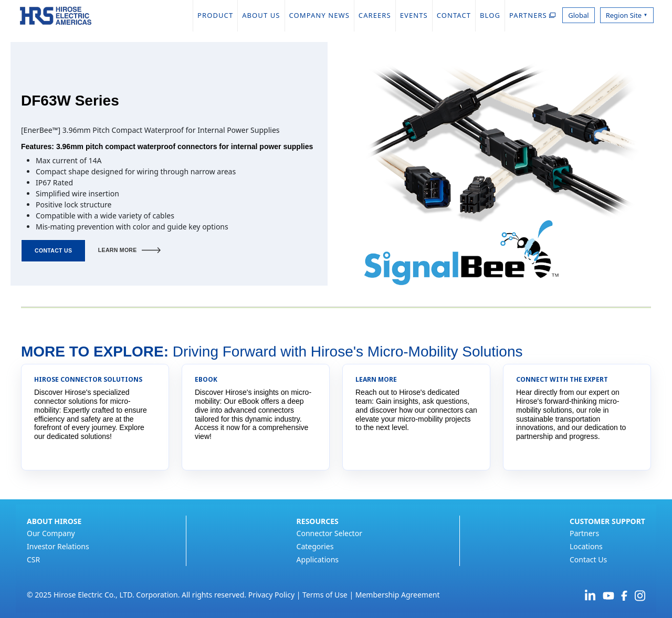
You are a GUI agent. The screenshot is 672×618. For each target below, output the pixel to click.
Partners (584, 533)
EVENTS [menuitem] (414, 15)
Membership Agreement (398, 595)
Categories (315, 546)
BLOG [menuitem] (490, 15)
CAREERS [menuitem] (375, 15)
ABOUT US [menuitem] (261, 15)
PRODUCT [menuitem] (215, 15)
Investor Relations (58, 546)
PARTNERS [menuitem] (532, 15)
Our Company (51, 533)
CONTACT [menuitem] (454, 15)
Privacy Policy (271, 595)
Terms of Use (325, 595)
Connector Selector (329, 533)
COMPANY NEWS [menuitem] (319, 15)
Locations (586, 546)
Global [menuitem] (578, 15)
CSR (33, 559)
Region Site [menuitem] (627, 15)
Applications (318, 559)
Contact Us (588, 559)
